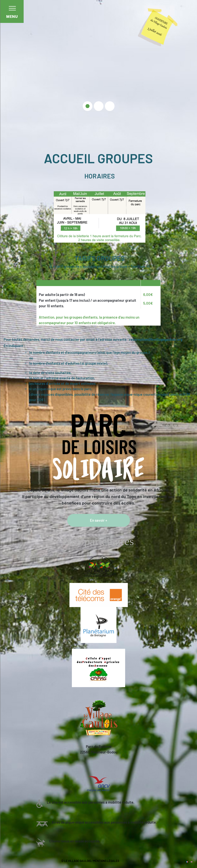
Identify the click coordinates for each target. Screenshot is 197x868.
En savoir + (98, 520)
